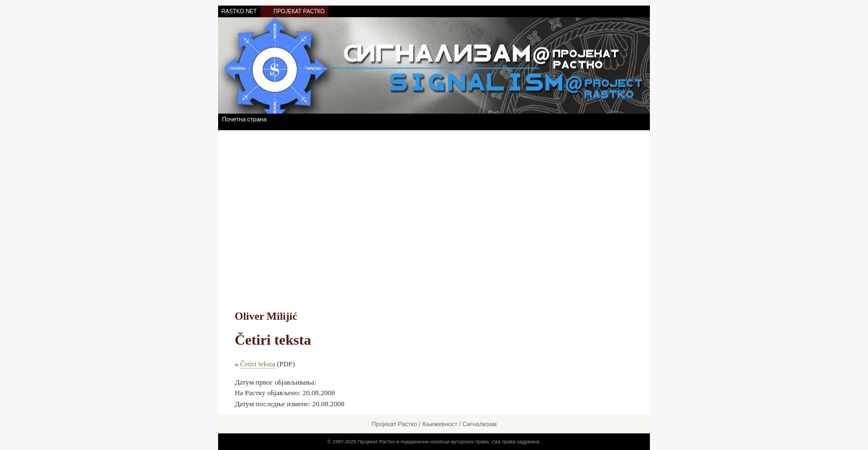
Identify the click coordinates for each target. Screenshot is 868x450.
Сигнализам (479, 424)
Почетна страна (244, 119)
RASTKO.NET (239, 11)
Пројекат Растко (394, 424)
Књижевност (440, 424)
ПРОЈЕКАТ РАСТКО (299, 11)
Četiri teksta (258, 364)
